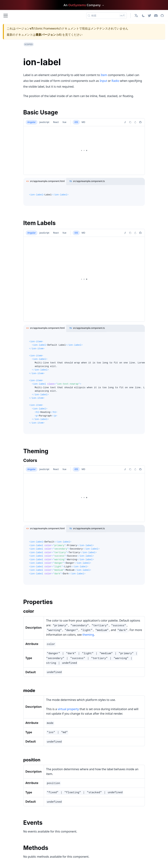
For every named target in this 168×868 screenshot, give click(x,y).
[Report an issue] (140, 122)
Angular (32, 122)
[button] (137, 16)
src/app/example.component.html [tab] (45, 181)
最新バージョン (46, 35)
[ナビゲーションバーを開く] (6, 16)
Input (103, 81)
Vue (64, 122)
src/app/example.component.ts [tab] (86, 181)
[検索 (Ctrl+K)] (107, 16)
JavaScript (44, 122)
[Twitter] (149, 16)
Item (104, 75)
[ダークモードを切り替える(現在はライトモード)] (143, 16)
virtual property (68, 709)
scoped (29, 44)
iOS (76, 122)
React (56, 122)
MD (83, 122)
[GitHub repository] (162, 16)
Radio (115, 81)
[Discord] (156, 16)
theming (88, 635)
